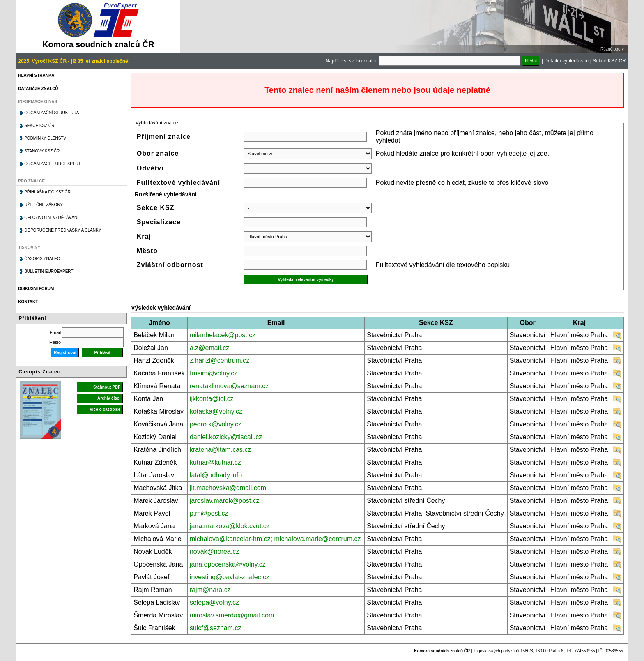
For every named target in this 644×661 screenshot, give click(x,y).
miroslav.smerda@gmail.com (232, 615)
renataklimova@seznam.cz (229, 386)
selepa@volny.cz (214, 602)
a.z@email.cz (209, 348)
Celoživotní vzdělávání (51, 218)
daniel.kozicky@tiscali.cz (226, 437)
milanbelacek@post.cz (223, 335)
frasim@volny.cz (214, 373)
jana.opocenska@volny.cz (228, 564)
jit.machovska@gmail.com (228, 488)
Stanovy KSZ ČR (42, 151)
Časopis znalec (42, 259)
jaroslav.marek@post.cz (225, 501)
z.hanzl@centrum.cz (220, 360)
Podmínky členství (46, 138)
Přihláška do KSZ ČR (47, 192)
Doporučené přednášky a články (63, 230)
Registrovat (65, 353)
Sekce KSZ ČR (609, 61)
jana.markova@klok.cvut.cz (230, 526)
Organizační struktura (52, 113)
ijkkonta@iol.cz (212, 399)
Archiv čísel (109, 398)
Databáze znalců (38, 89)
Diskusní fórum (36, 289)
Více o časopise (105, 409)
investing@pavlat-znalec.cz (230, 577)
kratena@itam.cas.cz (221, 450)
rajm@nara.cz (210, 590)
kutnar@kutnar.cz (215, 462)
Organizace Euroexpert (53, 164)
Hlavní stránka (36, 75)
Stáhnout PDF (107, 387)
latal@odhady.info (216, 475)
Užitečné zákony (44, 205)
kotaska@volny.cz (216, 411)
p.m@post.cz (209, 513)
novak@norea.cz (214, 552)
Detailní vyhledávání (566, 61)
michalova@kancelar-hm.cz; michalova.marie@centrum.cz (275, 539)
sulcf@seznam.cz (216, 628)
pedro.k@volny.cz (216, 424)
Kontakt (28, 302)
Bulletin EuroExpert (49, 271)
